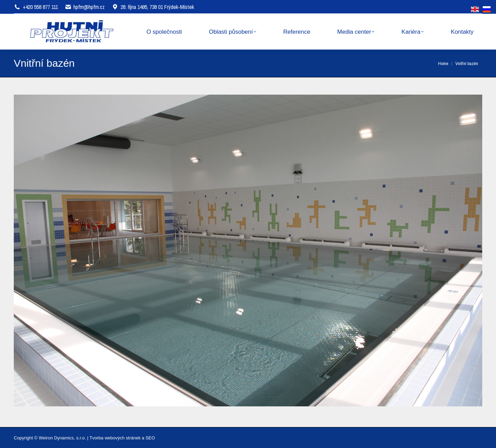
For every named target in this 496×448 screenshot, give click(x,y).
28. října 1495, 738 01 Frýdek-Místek (153, 7)
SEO (150, 438)
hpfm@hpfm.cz (89, 7)
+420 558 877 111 (40, 7)
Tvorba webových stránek (115, 438)
